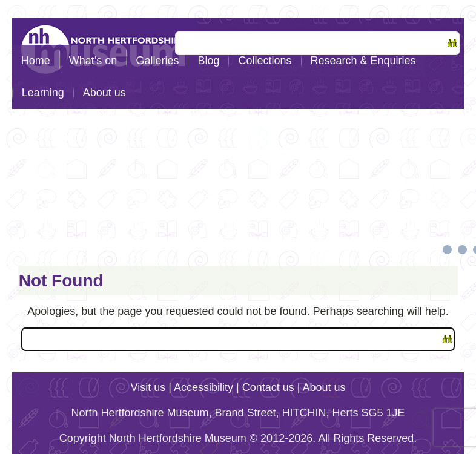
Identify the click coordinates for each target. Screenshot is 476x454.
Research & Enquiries (363, 61)
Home (36, 61)
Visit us (148, 387)
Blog (208, 61)
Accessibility (203, 387)
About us (104, 93)
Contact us (268, 387)
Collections (265, 61)
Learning (43, 93)
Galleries (157, 61)
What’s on (93, 61)
